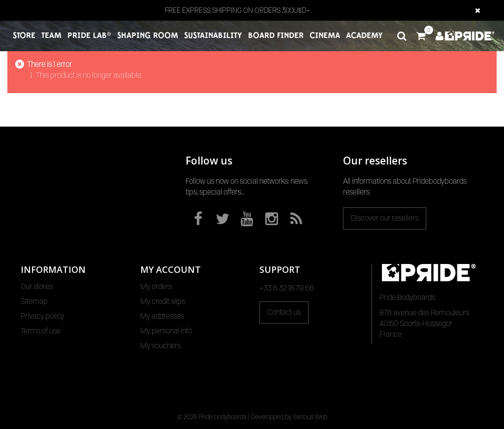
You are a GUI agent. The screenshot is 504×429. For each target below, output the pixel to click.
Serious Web (310, 417)
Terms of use (41, 331)
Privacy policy (42, 316)
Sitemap (34, 301)
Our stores (37, 287)
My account (171, 269)
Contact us (284, 312)
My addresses (162, 316)
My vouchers (160, 346)
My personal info (166, 331)
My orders (156, 287)
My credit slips (163, 301)
